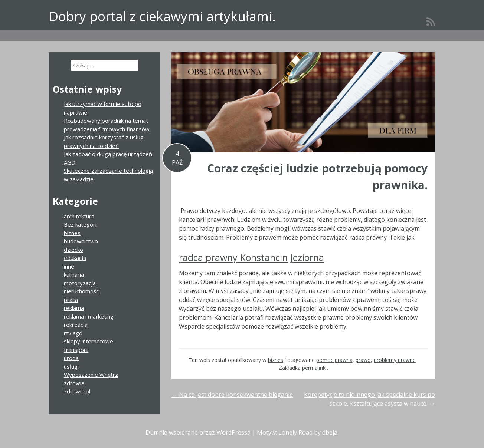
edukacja (75, 258)
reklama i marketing (89, 316)
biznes (276, 360)
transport (76, 350)
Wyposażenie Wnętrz (91, 375)
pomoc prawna (334, 360)
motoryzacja (80, 283)
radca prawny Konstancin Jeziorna (251, 257)
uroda (71, 358)
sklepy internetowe (89, 341)
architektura (79, 216)
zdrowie (74, 383)
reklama (74, 308)
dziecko (73, 250)
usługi (71, 366)
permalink (315, 368)
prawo (363, 360)
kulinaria (74, 274)
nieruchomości (82, 291)
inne (69, 266)
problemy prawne (395, 360)
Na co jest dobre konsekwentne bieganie (232, 395)
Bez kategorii (81, 224)
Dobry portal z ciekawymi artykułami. (162, 16)
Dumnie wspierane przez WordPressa (198, 432)
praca (71, 300)
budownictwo (81, 241)
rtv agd (73, 333)
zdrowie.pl (77, 391)
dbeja (330, 432)
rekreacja (76, 325)
